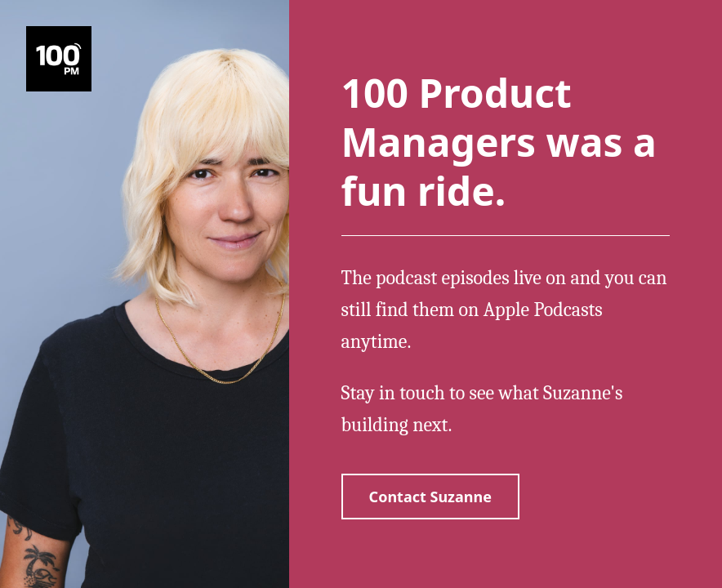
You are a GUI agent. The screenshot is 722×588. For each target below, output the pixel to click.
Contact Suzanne (430, 497)
